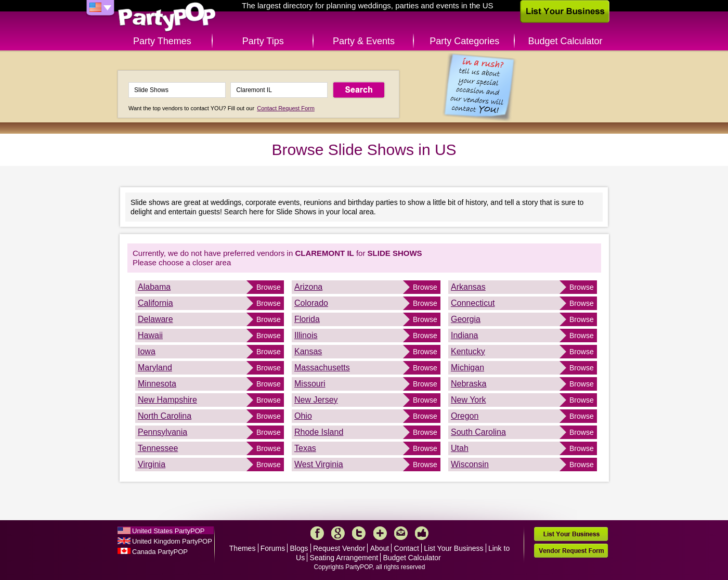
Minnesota (157, 384)
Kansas (308, 351)
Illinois (306, 335)
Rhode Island (319, 432)
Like (422, 533)
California (155, 303)
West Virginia (319, 464)
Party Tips (263, 41)
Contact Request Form (286, 108)
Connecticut (473, 303)
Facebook (317, 533)
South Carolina (478, 432)
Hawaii (150, 335)
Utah (460, 448)
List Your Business (453, 548)
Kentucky (468, 351)
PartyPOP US (167, 17)
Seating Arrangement (344, 558)
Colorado (311, 303)
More (380, 533)
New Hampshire (167, 400)
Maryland (155, 368)
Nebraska (469, 384)
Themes (243, 548)
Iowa (147, 351)
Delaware (155, 319)
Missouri (310, 384)
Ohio (303, 416)
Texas (305, 448)
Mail (401, 533)
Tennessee (158, 448)
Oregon (465, 416)
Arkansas (468, 287)
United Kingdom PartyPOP (172, 541)
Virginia (152, 464)
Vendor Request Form (571, 551)
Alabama (154, 287)
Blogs (299, 548)
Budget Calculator (565, 41)
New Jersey (316, 400)
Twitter (359, 533)
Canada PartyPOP (160, 552)
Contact (407, 548)
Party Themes (162, 41)
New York (469, 400)
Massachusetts (322, 368)
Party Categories (464, 41)
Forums (273, 548)
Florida (307, 319)
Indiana (465, 335)
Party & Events (364, 41)
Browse (269, 287)
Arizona (308, 287)
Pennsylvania (162, 432)
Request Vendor (339, 548)
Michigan (467, 368)
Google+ (338, 533)
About (380, 548)
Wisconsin (470, 464)
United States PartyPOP (168, 531)
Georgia (466, 319)
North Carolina (165, 416)
